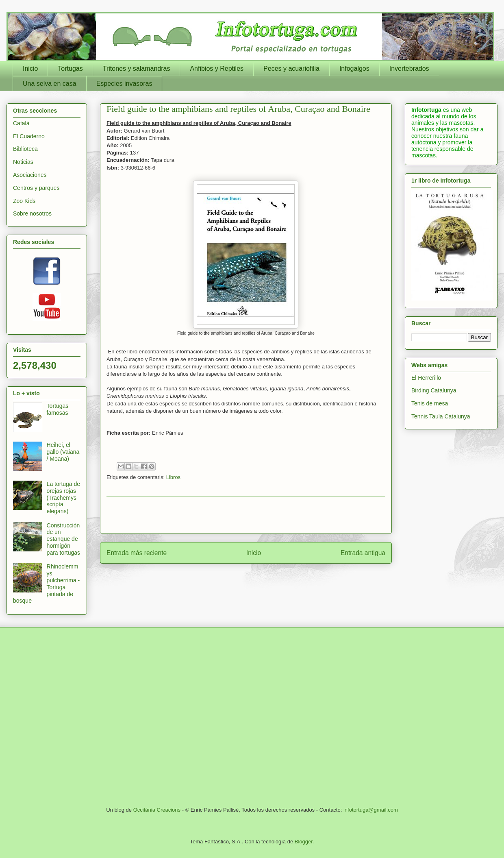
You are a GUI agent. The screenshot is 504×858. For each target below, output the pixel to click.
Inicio (30, 69)
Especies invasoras (124, 84)
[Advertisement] (76, 716)
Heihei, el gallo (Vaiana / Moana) (63, 452)
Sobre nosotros (32, 213)
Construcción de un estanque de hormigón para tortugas (64, 539)
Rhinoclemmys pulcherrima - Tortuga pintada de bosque (46, 584)
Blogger (304, 842)
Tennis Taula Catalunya (441, 416)
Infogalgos (354, 69)
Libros (173, 477)
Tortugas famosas (58, 409)
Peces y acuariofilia (291, 69)
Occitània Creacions (157, 810)
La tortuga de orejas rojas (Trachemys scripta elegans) (64, 498)
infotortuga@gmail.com (371, 810)
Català (21, 123)
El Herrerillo (426, 378)
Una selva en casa (50, 84)
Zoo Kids (24, 201)
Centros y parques (36, 188)
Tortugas (70, 69)
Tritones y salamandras (137, 69)
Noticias (23, 162)
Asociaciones (30, 175)
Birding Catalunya (434, 390)
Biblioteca (25, 149)
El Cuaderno (29, 136)
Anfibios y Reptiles (217, 69)
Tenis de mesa (430, 403)
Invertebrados (409, 69)
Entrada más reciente (137, 553)
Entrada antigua (363, 553)
